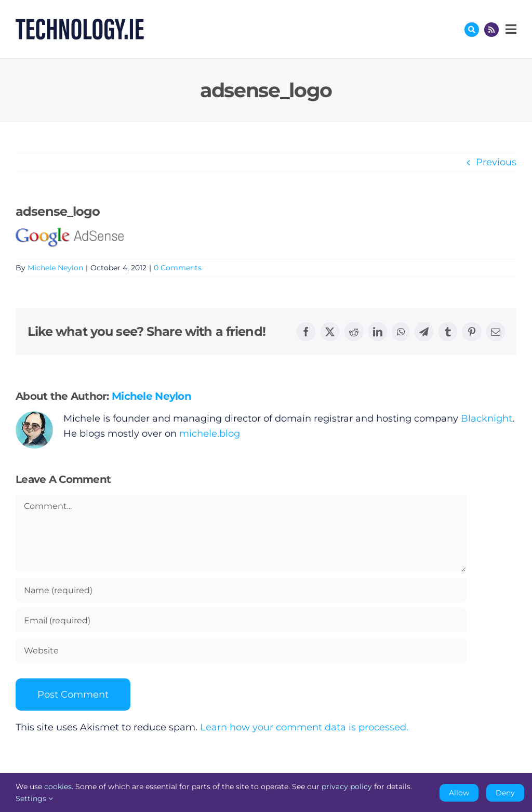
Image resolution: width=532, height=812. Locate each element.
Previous (496, 162)
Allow (459, 793)
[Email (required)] (241, 620)
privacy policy (347, 787)
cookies (58, 787)
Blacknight (487, 418)
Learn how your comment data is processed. (304, 727)
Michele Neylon (55, 268)
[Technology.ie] (80, 23)
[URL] (241, 650)
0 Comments (178, 268)
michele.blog (210, 434)
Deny (505, 793)
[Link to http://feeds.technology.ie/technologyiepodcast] (491, 30)
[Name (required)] (241, 590)
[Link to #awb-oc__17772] (472, 30)
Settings (34, 798)
